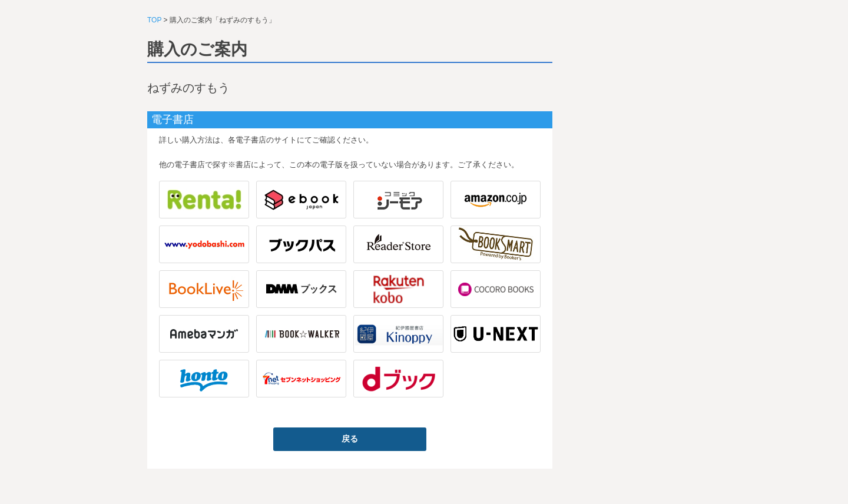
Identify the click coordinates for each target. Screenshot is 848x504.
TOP (154, 20)
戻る (350, 439)
